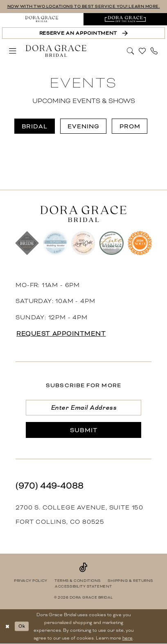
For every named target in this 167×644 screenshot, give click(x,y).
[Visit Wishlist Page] (143, 51)
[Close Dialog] (7, 626)
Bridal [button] (35, 126)
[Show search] (131, 50)
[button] (12, 51)
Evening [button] (83, 126)
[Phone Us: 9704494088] (155, 51)
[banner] (56, 51)
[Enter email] (83, 408)
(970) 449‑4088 (50, 486)
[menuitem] (42, 19)
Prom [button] (130, 126)
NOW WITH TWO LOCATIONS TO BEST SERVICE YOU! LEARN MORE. (84, 6)
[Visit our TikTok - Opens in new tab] (83, 568)
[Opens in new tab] (125, 19)
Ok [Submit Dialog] (22, 626)
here (128, 638)
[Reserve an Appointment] (83, 33)
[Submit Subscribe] (83, 430)
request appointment (61, 334)
